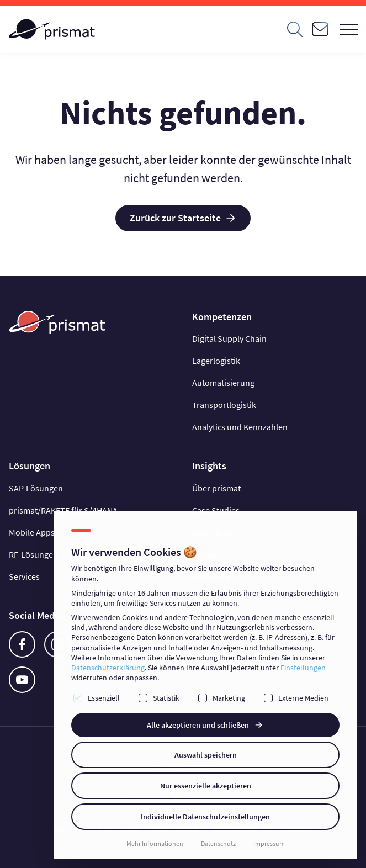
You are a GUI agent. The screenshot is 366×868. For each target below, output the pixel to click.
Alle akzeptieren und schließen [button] (198, 725)
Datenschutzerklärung (108, 668)
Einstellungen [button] (303, 668)
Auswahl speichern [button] (206, 755)
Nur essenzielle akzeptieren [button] (206, 786)
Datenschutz (218, 843)
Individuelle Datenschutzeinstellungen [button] (205, 817)
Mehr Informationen (155, 843)
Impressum (269, 843)
